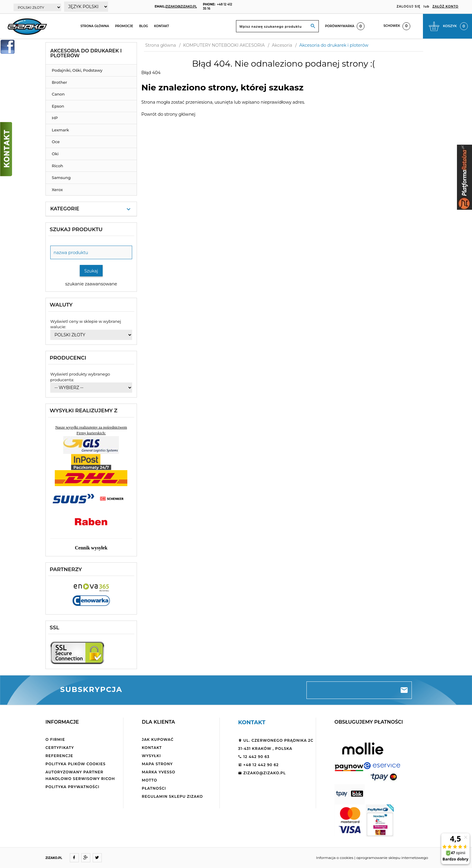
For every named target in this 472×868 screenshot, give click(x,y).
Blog (144, 26)
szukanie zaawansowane (91, 284)
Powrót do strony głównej (168, 114)
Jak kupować (158, 739)
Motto (149, 780)
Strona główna (95, 26)
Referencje (59, 756)
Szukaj (91, 271)
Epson (58, 106)
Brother (59, 82)
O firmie (55, 739)
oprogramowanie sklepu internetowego (392, 858)
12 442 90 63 (254, 757)
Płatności (154, 788)
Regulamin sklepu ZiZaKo (172, 796)
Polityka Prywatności (72, 787)
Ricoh (57, 166)
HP (55, 118)
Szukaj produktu (76, 229)
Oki (55, 154)
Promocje (124, 26)
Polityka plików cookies (76, 764)
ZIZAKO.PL (54, 858)
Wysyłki (151, 756)
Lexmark (60, 130)
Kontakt (162, 26)
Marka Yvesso (158, 772)
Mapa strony (157, 764)
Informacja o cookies (335, 858)
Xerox (57, 190)
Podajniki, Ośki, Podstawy (77, 70)
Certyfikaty (60, 748)
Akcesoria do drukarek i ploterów (86, 53)
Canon (58, 94)
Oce (56, 142)
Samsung (61, 178)
